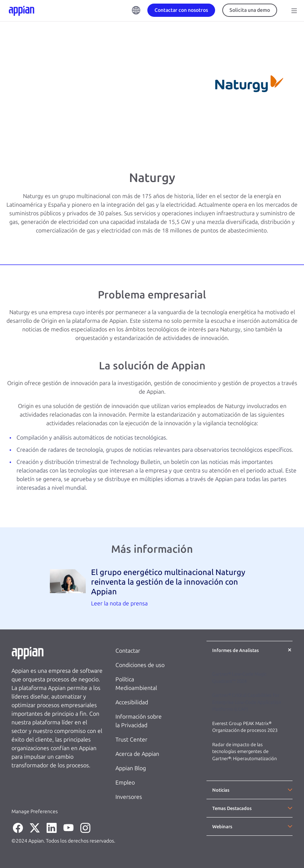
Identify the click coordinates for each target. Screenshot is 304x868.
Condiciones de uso (140, 665)
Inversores (129, 797)
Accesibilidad (132, 702)
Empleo (125, 783)
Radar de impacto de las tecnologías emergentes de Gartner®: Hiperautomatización (244, 752)
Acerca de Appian (137, 754)
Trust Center (131, 740)
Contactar (128, 651)
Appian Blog (131, 768)
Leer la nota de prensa (119, 603)
